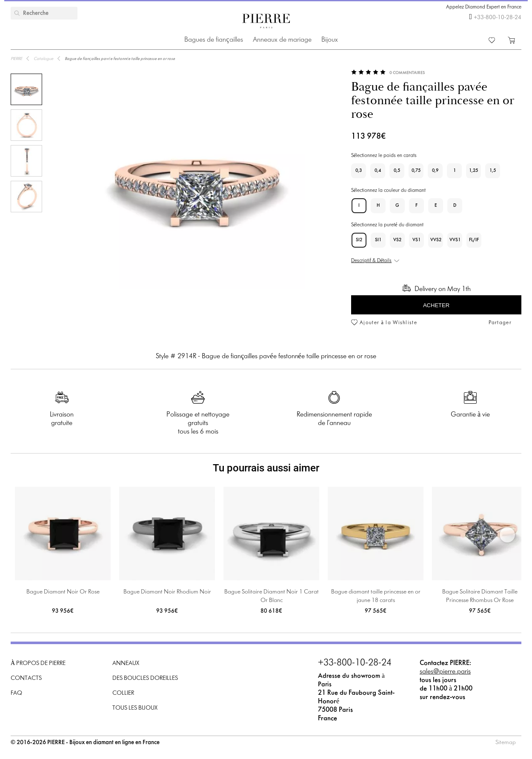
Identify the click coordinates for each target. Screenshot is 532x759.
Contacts (26, 678)
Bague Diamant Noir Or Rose (63, 592)
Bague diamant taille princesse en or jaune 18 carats (376, 596)
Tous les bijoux (135, 708)
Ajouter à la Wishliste (388, 323)
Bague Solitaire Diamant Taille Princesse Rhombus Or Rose (480, 596)
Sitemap (506, 743)
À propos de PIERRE (38, 663)
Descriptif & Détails (371, 261)
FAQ (16, 693)
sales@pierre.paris (445, 672)
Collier (123, 693)
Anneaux (126, 663)
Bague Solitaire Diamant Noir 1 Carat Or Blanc (272, 596)
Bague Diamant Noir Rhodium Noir (167, 592)
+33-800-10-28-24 (498, 18)
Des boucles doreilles (145, 678)
